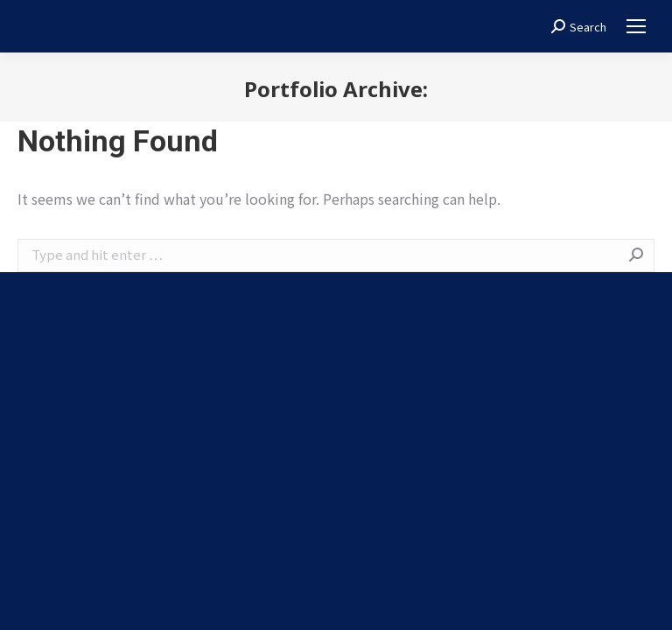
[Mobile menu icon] (636, 26)
